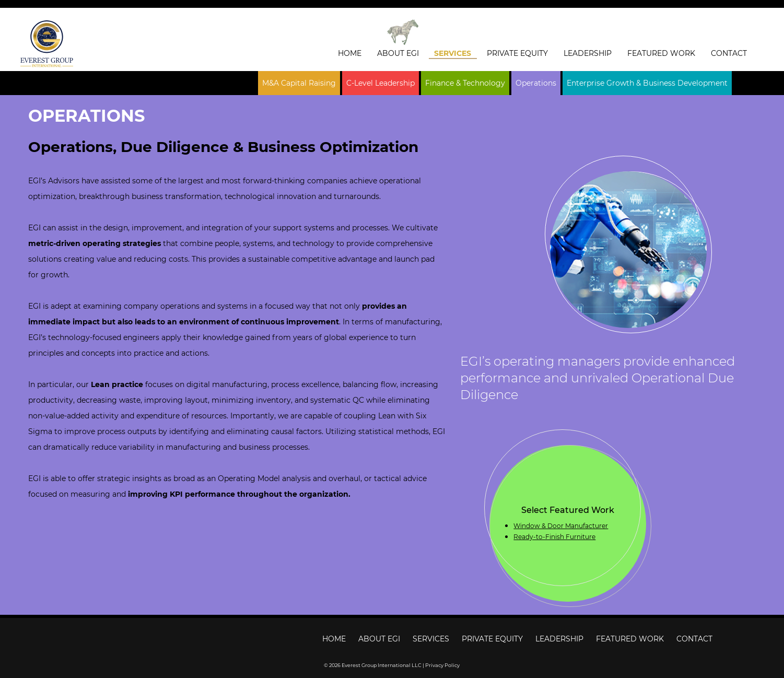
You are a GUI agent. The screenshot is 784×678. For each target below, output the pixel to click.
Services (453, 53)
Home (350, 53)
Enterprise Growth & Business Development (647, 83)
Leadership (588, 53)
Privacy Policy (442, 665)
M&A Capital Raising (299, 83)
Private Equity (517, 53)
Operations (536, 83)
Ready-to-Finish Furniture (554, 537)
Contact (729, 53)
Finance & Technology (465, 83)
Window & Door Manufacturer (561, 526)
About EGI (398, 53)
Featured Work (661, 53)
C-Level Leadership (381, 83)
